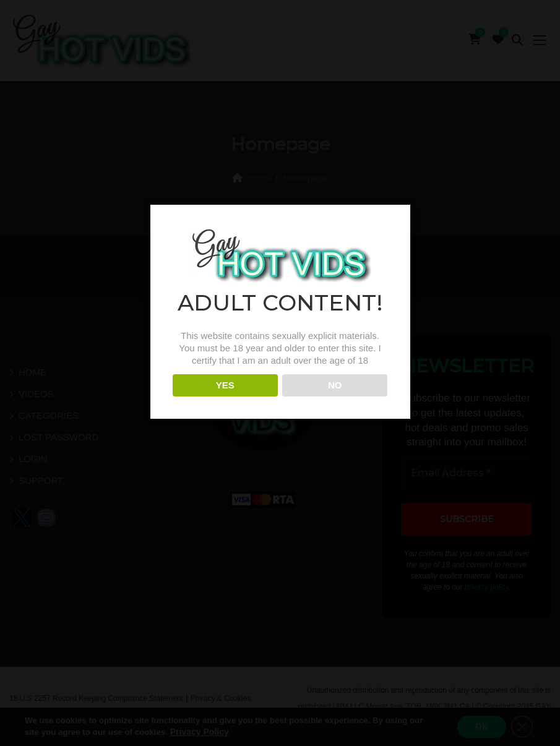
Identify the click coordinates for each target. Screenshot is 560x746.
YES (225, 400)
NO (335, 400)
